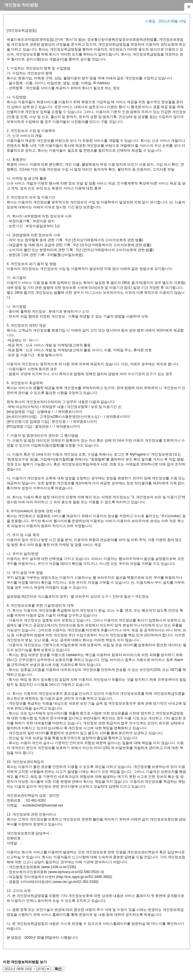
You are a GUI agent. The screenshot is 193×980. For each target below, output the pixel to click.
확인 (58, 969)
